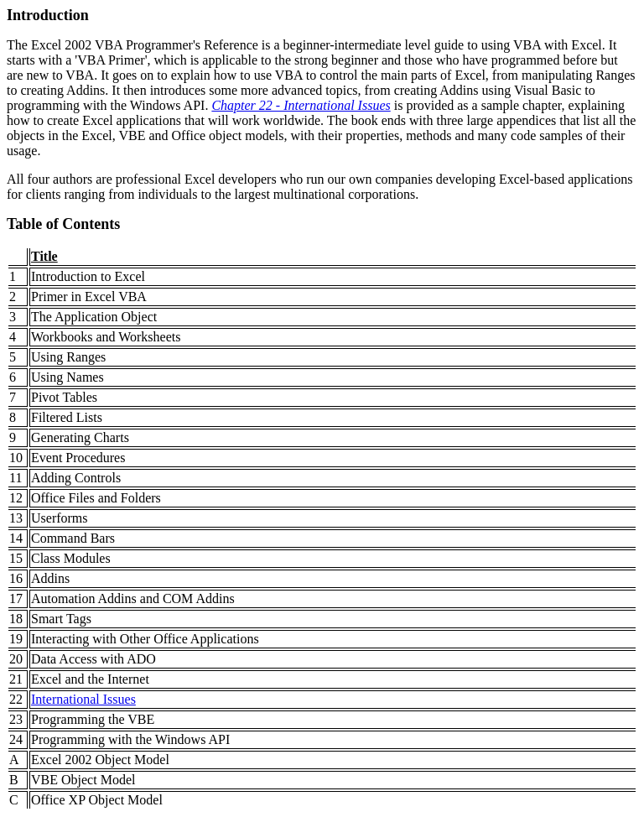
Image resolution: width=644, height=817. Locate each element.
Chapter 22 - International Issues (301, 105)
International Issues (83, 699)
